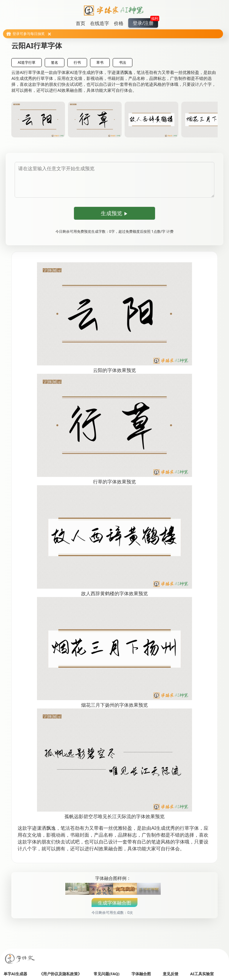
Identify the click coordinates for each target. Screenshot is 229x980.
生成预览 (115, 213)
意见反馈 (171, 974)
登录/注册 (145, 22)
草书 (100, 62)
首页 (81, 23)
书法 (123, 62)
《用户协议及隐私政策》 (60, 974)
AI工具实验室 (202, 974)
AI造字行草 (27, 62)
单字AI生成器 (15, 974)
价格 (119, 23)
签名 (55, 62)
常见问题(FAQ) (107, 974)
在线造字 (100, 23)
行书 (77, 62)
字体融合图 (141, 974)
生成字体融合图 (114, 903)
